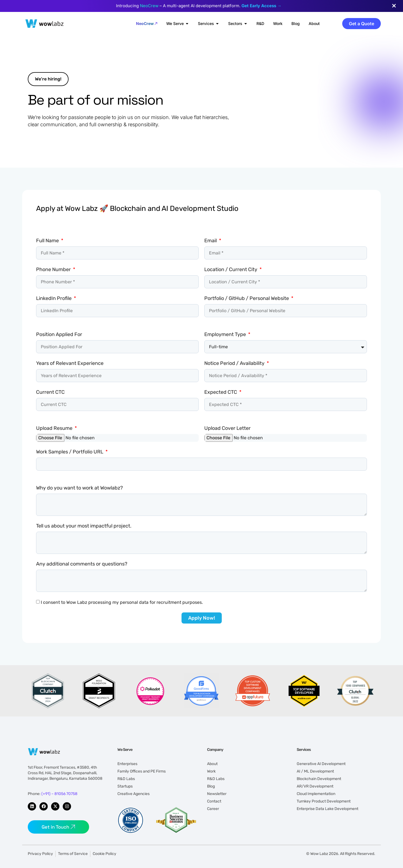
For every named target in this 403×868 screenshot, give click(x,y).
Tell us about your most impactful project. (84, 526)
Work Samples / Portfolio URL (70, 452)
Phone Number (54, 269)
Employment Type (226, 334)
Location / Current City (231, 269)
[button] (48, 79)
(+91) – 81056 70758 (59, 794)
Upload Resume (55, 428)
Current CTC (50, 392)
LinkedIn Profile (54, 298)
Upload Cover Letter (227, 428)
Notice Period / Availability (235, 363)
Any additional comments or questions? (82, 564)
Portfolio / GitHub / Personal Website (247, 298)
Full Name (48, 241)
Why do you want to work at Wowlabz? (80, 488)
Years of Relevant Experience (70, 363)
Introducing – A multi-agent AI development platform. (199, 6)
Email (211, 241)
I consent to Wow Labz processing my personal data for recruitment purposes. (122, 602)
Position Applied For (59, 334)
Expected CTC (221, 392)
